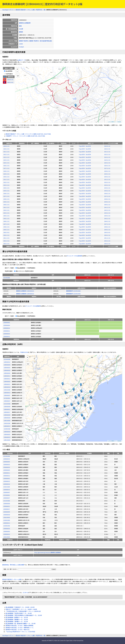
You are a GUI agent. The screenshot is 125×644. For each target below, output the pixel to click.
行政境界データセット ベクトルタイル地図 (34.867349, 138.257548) (25, 136)
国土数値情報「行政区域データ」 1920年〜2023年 (20, 607)
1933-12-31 (6, 185)
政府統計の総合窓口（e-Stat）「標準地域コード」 (20, 628)
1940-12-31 (6, 205)
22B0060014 (7, 490)
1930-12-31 (6, 177)
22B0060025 (7, 464)
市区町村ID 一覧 (40, 10)
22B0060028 (7, 515)
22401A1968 (7, 487)
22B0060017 (7, 509)
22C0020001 (7, 495)
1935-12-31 (6, 191)
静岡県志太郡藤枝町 (25, 23)
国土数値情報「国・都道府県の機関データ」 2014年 (21, 623)
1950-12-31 (6, 235)
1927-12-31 (6, 168)
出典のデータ (22, 60)
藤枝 (20, 26)
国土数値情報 (8, 71)
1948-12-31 (6, 227)
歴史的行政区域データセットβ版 (25, 10)
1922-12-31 (6, 154)
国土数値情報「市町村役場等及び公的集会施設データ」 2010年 (24, 615)
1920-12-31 (6, 149)
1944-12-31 (6, 216)
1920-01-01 (6, 146)
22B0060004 (7, 325)
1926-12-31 (6, 166)
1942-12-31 (6, 210)
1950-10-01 (6, 232)
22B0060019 (7, 534)
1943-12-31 (6, 213)
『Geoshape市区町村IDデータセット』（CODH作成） (21, 632)
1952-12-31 (6, 241)
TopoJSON (82, 146)
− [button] (17, 71)
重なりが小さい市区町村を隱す (24, 271)
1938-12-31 (6, 199)
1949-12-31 (6, 230)
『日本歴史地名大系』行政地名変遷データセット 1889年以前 (23, 611)
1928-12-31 (6, 171)
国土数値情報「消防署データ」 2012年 (17, 621)
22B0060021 (7, 506)
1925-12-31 (6, 163)
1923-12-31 (6, 157)
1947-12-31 (6, 224)
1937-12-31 (6, 196)
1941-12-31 (6, 207)
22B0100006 (7, 517)
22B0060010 (7, 328)
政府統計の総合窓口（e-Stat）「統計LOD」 (18, 630)
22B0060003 (7, 531)
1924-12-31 (6, 160)
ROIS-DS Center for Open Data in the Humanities (69, 641)
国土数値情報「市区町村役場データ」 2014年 (19, 613)
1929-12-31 (6, 174)
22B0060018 (7, 484)
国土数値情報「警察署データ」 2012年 (17, 619)
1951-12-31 (6, 238)
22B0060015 (7, 481)
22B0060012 (7, 336)
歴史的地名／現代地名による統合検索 (13, 565)
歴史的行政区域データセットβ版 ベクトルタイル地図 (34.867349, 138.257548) (28, 134)
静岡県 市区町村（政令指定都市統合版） (41, 41)
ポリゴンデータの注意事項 (74, 256)
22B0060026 (7, 334)
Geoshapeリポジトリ (8, 10)
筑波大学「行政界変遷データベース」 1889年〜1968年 (21, 609)
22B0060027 (7, 498)
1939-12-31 (6, 202)
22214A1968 (7, 278)
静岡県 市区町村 (24, 41)
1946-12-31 (6, 221)
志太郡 (21, 29)
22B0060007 (7, 492)
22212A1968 (7, 501)
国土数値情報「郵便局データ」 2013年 (17, 617)
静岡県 (21, 32)
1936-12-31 (6, 193)
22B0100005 (7, 537)
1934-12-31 (6, 188)
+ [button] (17, 69)
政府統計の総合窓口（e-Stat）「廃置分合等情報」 (20, 625)
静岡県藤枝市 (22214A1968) (73, 291)
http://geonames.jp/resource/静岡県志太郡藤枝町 (48, 552)
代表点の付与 (24, 352)
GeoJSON (88, 146)
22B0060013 (7, 523)
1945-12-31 (6, 218)
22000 (21, 44)
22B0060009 (7, 512)
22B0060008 (7, 503)
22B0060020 (7, 529)
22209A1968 (7, 526)
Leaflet (109, 122)
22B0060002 (7, 322)
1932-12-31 (6, 182)
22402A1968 (7, 520)
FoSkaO (21, 47)
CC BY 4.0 (26, 592)
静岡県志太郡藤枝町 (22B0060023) (25, 291)
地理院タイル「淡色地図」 (116, 122)
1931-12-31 (6, 179)
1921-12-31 (6, 152)
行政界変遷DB (8, 74)
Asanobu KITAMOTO (48, 641)
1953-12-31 (6, 244)
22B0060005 (7, 462)
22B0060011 (7, 331)
